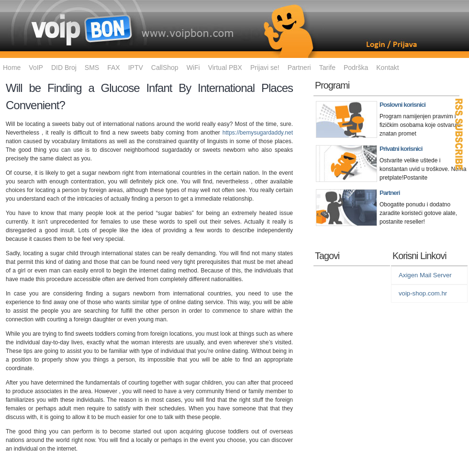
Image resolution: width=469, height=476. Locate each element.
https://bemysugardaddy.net (258, 133)
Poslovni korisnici (402, 105)
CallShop (165, 68)
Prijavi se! (265, 68)
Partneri (299, 68)
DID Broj (64, 68)
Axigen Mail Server (425, 275)
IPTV (136, 68)
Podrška (356, 68)
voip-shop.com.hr (423, 293)
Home (12, 68)
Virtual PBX (225, 68)
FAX (113, 68)
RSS (459, 134)
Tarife (327, 68)
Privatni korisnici (401, 149)
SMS (92, 68)
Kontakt (387, 68)
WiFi (193, 68)
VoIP (36, 68)
